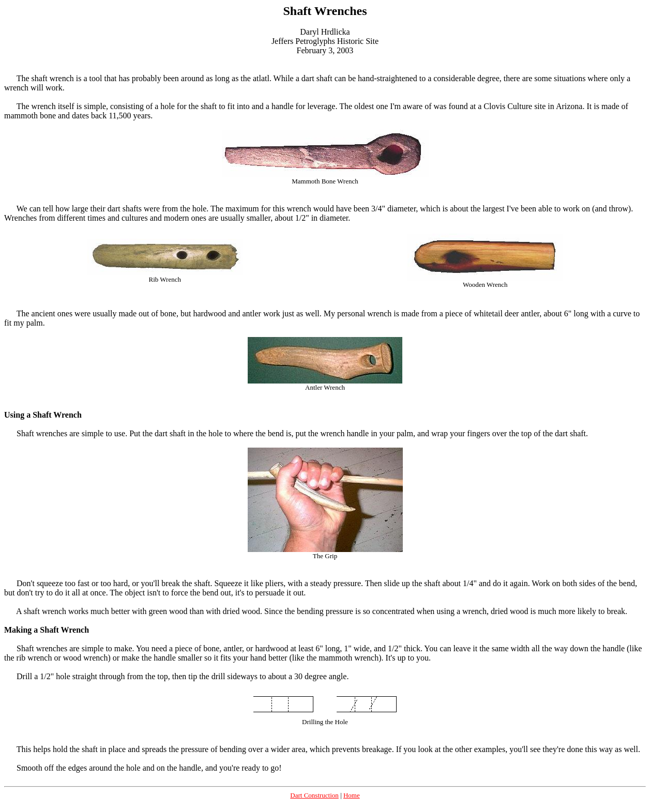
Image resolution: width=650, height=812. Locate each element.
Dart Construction (314, 795)
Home (352, 795)
